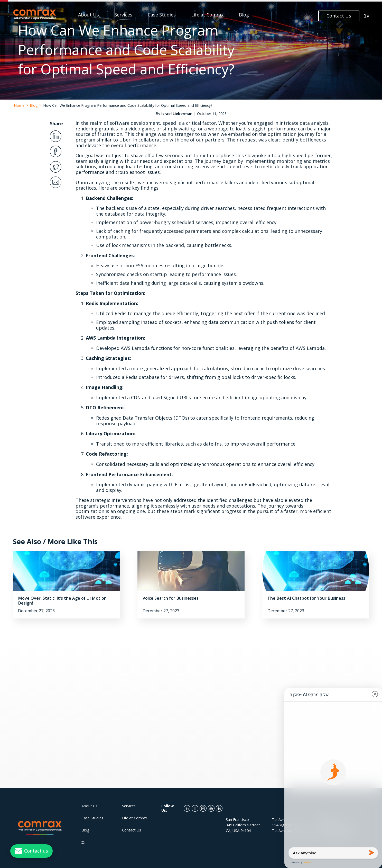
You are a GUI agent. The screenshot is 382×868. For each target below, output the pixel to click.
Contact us (36, 851)
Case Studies (162, 15)
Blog (244, 15)
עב (366, 16)
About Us (88, 15)
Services (123, 15)
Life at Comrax (207, 15)
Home (19, 105)
